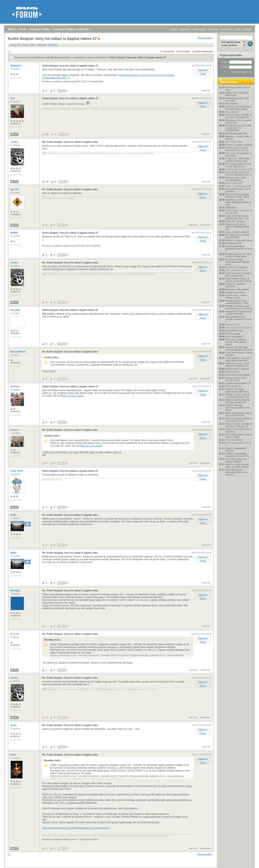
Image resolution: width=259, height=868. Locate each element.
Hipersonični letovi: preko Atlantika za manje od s (238, 365)
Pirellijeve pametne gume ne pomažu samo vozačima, (239, 307)
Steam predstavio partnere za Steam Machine (238, 420)
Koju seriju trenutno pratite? (239, 328)
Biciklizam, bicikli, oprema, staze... (238, 89)
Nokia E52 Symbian (235, 221)
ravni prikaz (184, 51)
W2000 (14, 233)
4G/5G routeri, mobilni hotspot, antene (236, 297)
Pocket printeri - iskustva (237, 369)
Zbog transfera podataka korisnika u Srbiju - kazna (238, 196)
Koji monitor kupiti (234, 331)
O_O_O (15, 634)
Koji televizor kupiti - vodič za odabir (238, 190)
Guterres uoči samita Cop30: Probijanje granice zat (238, 227)
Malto (14, 515)
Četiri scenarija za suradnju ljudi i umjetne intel (239, 274)
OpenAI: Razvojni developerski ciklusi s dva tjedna (238, 408)
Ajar (13, 98)
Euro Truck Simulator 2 (237, 267)
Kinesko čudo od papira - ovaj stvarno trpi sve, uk (238, 149)
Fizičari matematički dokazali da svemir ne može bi (239, 249)
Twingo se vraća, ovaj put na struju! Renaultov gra (238, 396)
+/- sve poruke (167, 51)
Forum (22, 29)
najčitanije (213, 29)
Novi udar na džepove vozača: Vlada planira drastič (236, 342)
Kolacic (15, 430)
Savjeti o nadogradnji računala (236, 449)
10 (47, 134)
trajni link (206, 90)
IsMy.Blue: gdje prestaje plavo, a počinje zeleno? (237, 466)
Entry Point (17, 471)
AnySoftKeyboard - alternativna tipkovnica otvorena (236, 472)
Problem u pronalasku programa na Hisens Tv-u (238, 455)
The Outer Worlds (234, 440)
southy (15, 142)
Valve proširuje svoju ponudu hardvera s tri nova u (238, 319)
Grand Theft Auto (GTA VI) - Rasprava (239, 430)
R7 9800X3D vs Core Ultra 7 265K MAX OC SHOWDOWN (238, 128)
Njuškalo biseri (233, 325)
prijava (174, 29)
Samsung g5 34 (233, 386)
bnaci (14, 725)
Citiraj (203, 74)
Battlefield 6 (231, 207)
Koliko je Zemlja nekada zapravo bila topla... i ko (237, 217)
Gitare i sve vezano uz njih (238, 186)
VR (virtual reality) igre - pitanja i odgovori (237, 460)
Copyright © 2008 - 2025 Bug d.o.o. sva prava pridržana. (130, 867)
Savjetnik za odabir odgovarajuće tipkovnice (237, 390)
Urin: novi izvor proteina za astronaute (238, 154)
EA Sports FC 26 (234, 243)
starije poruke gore (204, 51)
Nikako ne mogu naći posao (239, 240)
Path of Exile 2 (232, 372)
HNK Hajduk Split (234, 142)
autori (238, 29)
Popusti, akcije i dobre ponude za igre (236, 379)
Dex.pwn (16, 310)
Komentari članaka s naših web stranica (75, 29)
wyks (14, 755)
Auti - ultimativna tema (236, 270)
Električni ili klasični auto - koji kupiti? (238, 99)
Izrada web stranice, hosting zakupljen (239, 354)
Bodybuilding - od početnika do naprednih (239, 212)
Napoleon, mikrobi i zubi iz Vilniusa (238, 138)
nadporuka (205, 225)
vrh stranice (248, 862)
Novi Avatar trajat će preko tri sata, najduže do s (238, 165)
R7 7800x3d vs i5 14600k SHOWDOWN (238, 236)
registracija (185, 29)
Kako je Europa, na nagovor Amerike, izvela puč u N (239, 425)
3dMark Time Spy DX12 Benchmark (237, 94)
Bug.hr (12, 29)
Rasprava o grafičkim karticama (236, 285)
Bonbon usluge (233, 334)
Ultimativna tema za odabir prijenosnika (238, 121)
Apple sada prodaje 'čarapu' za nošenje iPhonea (239, 414)
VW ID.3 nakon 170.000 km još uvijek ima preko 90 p (239, 116)
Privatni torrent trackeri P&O (239, 169)
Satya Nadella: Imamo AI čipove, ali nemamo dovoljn (239, 280)
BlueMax (16, 591)
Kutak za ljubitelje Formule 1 (238, 444)
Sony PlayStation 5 (235, 337)
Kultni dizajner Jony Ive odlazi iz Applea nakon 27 (138, 58)
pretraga (247, 29)
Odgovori (203, 70)
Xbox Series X (232, 112)
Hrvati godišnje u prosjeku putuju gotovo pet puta (238, 359)
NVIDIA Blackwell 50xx (236, 133)
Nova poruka (205, 38)
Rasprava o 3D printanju (237, 289)
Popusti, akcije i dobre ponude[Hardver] (236, 179)
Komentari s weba (39, 29)
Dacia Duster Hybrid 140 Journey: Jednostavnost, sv (239, 173)
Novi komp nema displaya (238, 375)
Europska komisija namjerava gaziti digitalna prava (238, 262)
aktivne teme (199, 29)
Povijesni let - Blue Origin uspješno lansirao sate (238, 160)
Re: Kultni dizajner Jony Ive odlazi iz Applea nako (70, 142)
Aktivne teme (228, 82)
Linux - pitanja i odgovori (237, 232)
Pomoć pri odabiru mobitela (239, 145)
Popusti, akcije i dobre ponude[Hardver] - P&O (237, 302)
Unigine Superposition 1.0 (238, 383)
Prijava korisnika (231, 55)
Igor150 (15, 189)
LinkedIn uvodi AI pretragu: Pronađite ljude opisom (238, 108)
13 (47, 182)
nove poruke (226, 29)
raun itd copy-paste (72, 396)
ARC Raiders (232, 104)
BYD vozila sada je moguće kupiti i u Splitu (239, 436)
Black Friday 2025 (234, 183)
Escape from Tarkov (235, 292)
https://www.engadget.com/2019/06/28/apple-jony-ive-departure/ (76, 828)
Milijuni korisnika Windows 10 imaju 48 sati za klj (238, 401)
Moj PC (14, 134)
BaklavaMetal (18, 352)
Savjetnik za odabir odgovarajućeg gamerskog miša (238, 202)
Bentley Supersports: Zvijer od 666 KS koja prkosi (239, 255)
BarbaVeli (16, 66)
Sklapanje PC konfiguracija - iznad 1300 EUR (238, 313)
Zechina (15, 387)
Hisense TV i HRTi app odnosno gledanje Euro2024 (239, 348)
